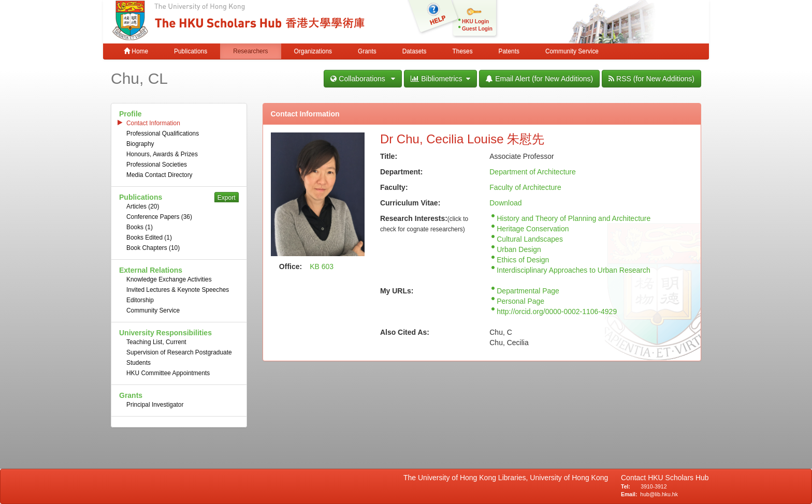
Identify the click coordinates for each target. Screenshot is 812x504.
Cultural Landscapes (530, 239)
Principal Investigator (155, 405)
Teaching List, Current (156, 342)
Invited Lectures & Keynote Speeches (178, 290)
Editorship (140, 300)
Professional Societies (157, 165)
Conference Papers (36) (159, 217)
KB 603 (322, 266)
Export (227, 198)
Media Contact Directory (160, 175)
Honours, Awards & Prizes (162, 154)
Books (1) (140, 227)
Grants (367, 51)
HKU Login (475, 21)
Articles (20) (143, 206)
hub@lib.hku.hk (659, 494)
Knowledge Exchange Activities (169, 279)
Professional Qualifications (163, 134)
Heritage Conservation (533, 229)
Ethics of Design (523, 260)
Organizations (313, 51)
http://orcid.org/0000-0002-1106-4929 (557, 312)
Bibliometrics (440, 79)
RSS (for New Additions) (651, 79)
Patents (509, 51)
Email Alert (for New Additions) (539, 79)
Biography (140, 144)
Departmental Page (528, 291)
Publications (191, 51)
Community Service (572, 51)
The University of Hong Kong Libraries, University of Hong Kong (508, 478)
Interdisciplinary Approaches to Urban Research (574, 270)
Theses (463, 51)
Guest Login (477, 29)
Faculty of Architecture (525, 187)
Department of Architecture (533, 172)
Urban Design (519, 249)
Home (136, 51)
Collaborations (363, 79)
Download (505, 203)
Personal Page (520, 301)
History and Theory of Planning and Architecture (574, 218)
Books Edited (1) (149, 238)
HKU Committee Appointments (168, 373)
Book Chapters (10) (153, 248)
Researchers (250, 51)
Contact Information (153, 123)
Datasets (415, 51)
